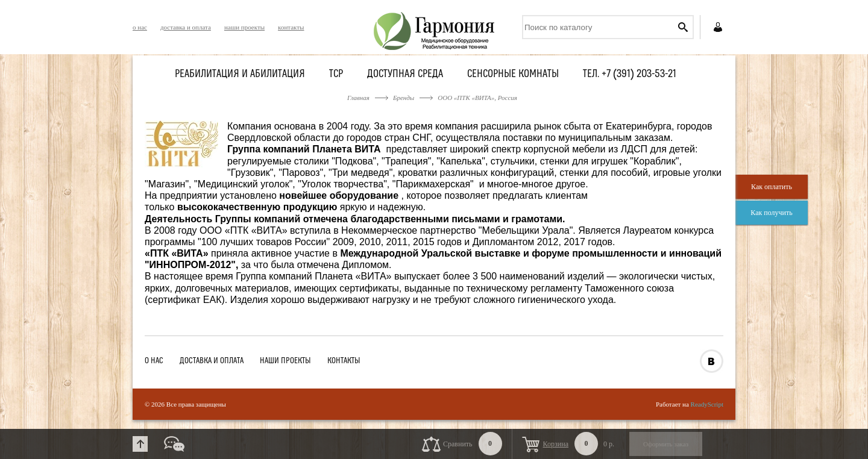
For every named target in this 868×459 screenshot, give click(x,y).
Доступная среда (405, 74)
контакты (291, 27)
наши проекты (244, 27)
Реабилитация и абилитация (240, 74)
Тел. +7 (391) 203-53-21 (630, 74)
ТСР (336, 74)
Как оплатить (772, 187)
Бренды (404, 98)
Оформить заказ (666, 444)
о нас (140, 27)
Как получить (771, 213)
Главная (358, 98)
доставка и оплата (186, 27)
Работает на (690, 404)
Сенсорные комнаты (513, 74)
